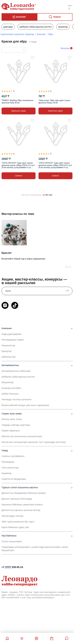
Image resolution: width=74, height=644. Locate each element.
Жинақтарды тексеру (12, 516)
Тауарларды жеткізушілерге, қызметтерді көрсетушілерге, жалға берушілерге (35, 549)
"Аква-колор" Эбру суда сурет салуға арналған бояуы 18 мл (54, 101)
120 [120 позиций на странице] (50, 195)
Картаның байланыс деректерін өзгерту (22, 505)
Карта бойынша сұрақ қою (15, 527)
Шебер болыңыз (10, 394)
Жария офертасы (11, 431)
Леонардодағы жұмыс (13, 340)
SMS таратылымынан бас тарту (18, 522)
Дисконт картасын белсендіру (17, 499)
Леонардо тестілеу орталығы (17, 399)
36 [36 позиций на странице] (44, 195)
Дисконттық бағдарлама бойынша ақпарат (24, 493)
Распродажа (8, 462)
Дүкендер (8, 27)
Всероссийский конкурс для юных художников (25, 405)
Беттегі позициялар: (32, 195)
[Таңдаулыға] (32, 58)
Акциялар (63, 27)
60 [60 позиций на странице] (47, 195)
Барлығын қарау (19, 111)
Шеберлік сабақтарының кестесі (35, 27)
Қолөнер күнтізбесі (11, 388)
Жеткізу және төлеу (12, 419)
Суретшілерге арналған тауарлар (17, 34)
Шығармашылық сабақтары (16, 371)
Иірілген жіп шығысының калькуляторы (22, 436)
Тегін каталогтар (10, 468)
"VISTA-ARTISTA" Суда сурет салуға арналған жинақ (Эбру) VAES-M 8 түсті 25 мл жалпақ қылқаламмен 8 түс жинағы (55, 165)
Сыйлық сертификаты (13, 456)
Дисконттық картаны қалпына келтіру (21, 510)
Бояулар (41, 34)
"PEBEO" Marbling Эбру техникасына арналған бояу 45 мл (17, 101)
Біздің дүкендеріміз (12, 334)
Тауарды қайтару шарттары (16, 425)
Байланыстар (8, 357)
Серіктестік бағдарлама (14, 479)
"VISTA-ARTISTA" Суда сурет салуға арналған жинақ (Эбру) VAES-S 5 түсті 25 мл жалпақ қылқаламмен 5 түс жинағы (18, 165)
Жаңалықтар (8, 345)
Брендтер (6, 351)
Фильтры (65, 48)
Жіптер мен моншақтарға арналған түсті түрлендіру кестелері (34, 442)
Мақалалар (7, 382)
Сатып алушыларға (12, 541)
